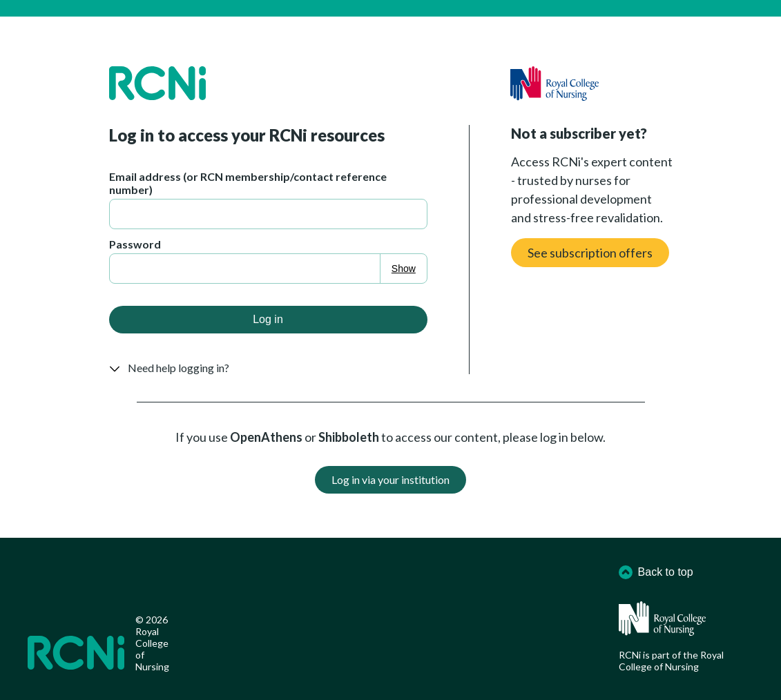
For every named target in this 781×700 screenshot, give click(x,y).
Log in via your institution (390, 479)
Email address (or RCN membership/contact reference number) (248, 183)
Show (404, 269)
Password (135, 244)
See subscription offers (590, 253)
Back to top (656, 572)
